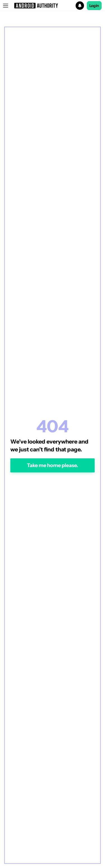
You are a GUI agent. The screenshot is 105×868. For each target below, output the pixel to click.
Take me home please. (53, 465)
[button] (53, 6)
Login (94, 6)
